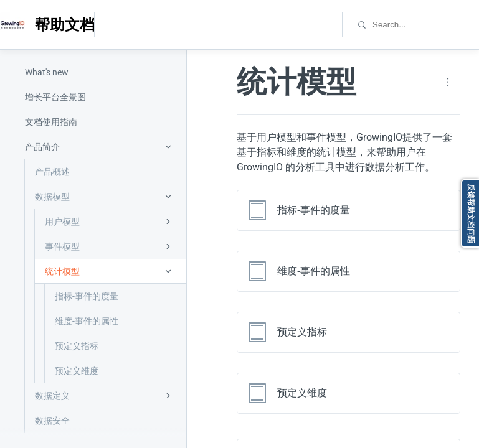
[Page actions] (448, 82)
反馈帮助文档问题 (471, 213)
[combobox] (425, 25)
